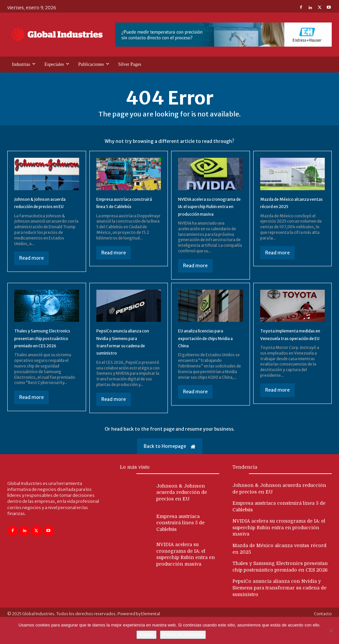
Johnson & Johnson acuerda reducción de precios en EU (41, 208)
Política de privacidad (183, 635)
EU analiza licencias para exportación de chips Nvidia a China (208, 347)
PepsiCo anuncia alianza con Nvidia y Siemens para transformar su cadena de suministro (279, 602)
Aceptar (146, 635)
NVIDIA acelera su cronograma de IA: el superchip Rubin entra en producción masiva (279, 542)
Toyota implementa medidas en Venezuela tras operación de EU (288, 347)
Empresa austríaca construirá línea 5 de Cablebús (121, 208)
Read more (31, 267)
